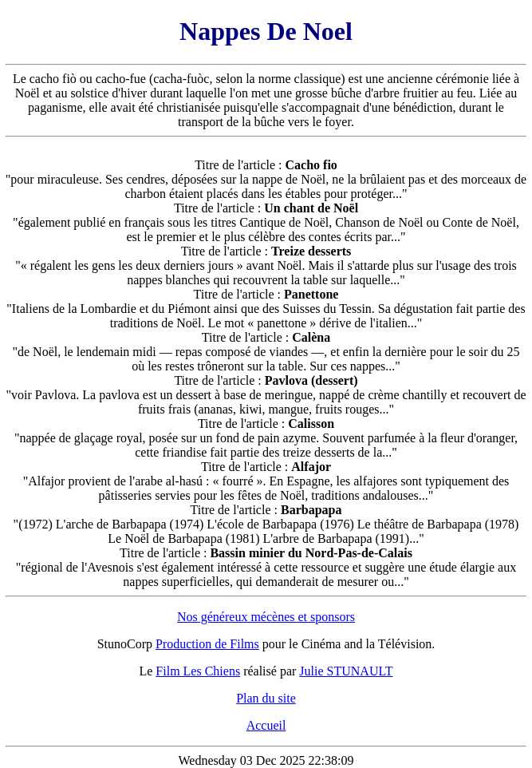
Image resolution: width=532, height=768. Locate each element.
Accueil (266, 725)
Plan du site (266, 698)
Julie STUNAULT (346, 671)
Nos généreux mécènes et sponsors (266, 617)
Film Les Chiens (198, 671)
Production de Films (207, 644)
